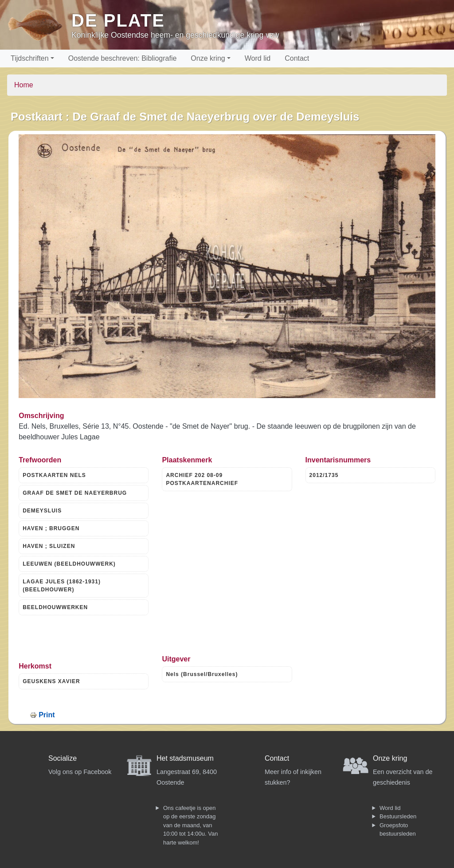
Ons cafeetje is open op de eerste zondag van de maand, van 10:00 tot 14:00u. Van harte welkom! (190, 825)
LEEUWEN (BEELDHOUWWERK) (69, 564)
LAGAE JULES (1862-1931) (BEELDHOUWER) (62, 586)
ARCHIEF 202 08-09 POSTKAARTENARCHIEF (202, 479)
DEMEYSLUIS (42, 511)
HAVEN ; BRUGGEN (51, 528)
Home (24, 85)
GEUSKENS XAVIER (51, 681)
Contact (297, 58)
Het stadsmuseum (185, 758)
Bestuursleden (398, 816)
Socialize (63, 758)
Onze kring (208, 58)
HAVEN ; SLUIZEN (49, 546)
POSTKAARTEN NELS (54, 475)
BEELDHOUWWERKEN (55, 607)
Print (47, 715)
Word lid (258, 58)
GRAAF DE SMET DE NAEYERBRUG (75, 493)
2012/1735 (324, 475)
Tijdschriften (30, 58)
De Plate (118, 20)
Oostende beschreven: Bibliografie (123, 58)
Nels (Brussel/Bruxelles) (202, 674)
